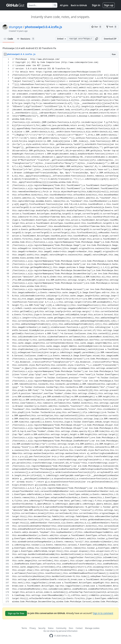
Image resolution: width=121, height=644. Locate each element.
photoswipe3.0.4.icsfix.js (43, 27)
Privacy (33, 628)
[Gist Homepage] (15, 5)
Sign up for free (16, 613)
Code (8, 39)
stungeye (16, 27)
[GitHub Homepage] (51, 636)
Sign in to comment (103, 613)
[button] (97, 39)
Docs (71, 628)
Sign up (109, 5)
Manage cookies (92, 628)
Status (51, 628)
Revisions (26, 39)
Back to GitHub (79, 5)
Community (61, 628)
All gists (64, 5)
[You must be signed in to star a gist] (97, 27)
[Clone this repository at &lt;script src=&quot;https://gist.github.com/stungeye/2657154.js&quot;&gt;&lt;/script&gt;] (81, 39)
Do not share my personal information (60, 631)
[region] (60, 331)
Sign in (96, 5)
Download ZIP (110, 39)
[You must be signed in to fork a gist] (112, 27)
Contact (79, 628)
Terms (24, 628)
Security (42, 628)
